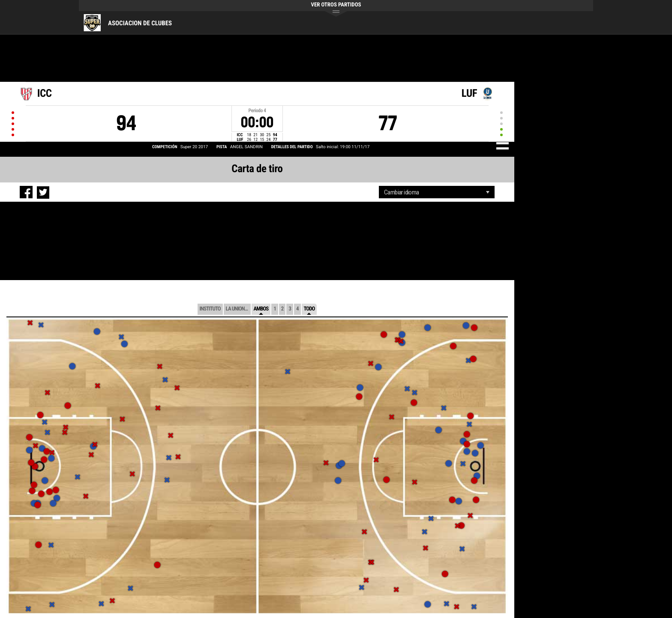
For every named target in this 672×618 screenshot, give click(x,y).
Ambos (261, 309)
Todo (309, 309)
